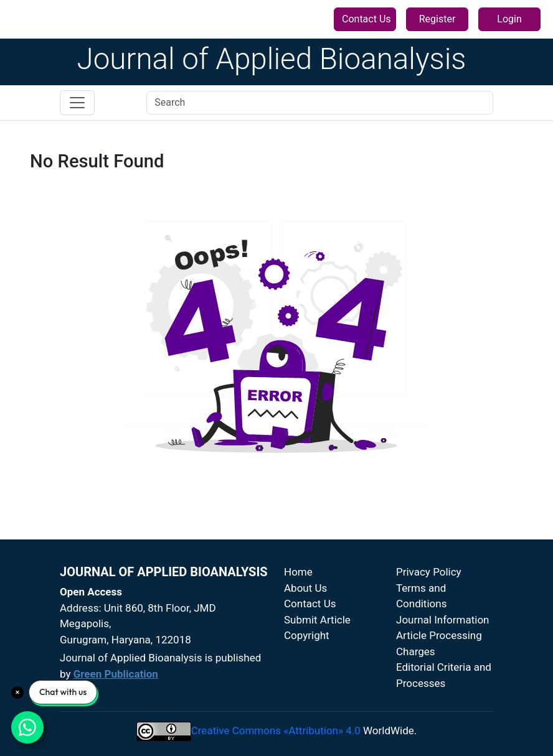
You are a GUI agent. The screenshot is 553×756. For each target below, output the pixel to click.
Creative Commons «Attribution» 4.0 (276, 730)
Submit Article (317, 620)
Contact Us (366, 19)
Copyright (307, 635)
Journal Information (443, 620)
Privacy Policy (429, 572)
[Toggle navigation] (77, 103)
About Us (305, 588)
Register (437, 19)
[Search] (320, 103)
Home (298, 572)
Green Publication (116, 674)
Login (509, 19)
